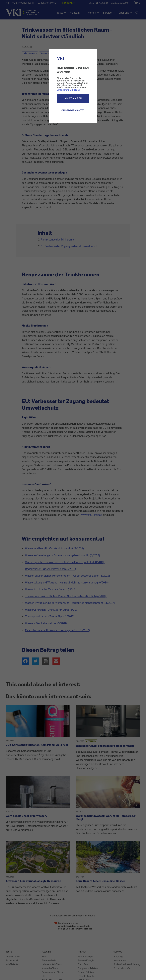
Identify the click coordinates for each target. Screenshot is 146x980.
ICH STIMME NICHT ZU (73, 110)
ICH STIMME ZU (73, 98)
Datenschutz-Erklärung (68, 90)
